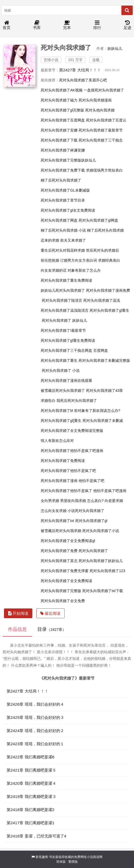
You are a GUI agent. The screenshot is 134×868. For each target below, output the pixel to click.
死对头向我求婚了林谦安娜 (63, 150)
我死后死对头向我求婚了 (77, 401)
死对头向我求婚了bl (57, 411)
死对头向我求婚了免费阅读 (63, 461)
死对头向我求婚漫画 (95, 100)
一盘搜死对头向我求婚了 (104, 90)
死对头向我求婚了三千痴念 (101, 140)
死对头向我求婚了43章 (105, 391)
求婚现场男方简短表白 (104, 170)
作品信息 (17, 629)
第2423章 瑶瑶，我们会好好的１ (35, 744)
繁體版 (73, 862)
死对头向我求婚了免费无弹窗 (65, 571)
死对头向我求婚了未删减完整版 (104, 360)
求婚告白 (48, 401)
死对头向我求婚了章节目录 (63, 200)
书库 (37, 25)
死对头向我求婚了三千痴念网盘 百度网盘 (74, 350)
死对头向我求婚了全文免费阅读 (66, 581)
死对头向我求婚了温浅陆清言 (65, 310)
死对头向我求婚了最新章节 (101, 130)
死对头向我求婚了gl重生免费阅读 (68, 340)
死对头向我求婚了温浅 (102, 300)
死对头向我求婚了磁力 (59, 100)
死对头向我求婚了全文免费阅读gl (68, 541)
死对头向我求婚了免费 (59, 551)
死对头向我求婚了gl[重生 (61, 421)
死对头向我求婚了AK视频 (62, 90)
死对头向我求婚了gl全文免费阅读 (68, 210)
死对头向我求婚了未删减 (103, 421)
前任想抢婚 (50, 260)
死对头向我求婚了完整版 (61, 591)
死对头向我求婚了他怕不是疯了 (66, 491)
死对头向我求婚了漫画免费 (108, 290)
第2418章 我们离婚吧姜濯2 (30, 810)
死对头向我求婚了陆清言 (62, 300)
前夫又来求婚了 (73, 240)
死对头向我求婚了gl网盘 (98, 220)
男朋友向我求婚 (73, 501)
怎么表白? (95, 501)
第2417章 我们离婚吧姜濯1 (30, 823)
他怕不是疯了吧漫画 (110, 491)
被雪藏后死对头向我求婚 (61, 531)
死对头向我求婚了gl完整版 (62, 110)
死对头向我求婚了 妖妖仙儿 (64, 320)
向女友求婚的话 (54, 270)
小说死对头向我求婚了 (86, 511)
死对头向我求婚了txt (57, 521)
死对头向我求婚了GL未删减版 (65, 190)
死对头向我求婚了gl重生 (109, 310)
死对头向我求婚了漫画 (59, 481)
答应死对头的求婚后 (102, 250)
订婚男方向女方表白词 (79, 260)
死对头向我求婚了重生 (59, 360)
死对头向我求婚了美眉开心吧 (83, 80)
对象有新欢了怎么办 (84, 270)
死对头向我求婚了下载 (59, 140)
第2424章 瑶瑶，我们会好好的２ (35, 731)
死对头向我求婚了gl (91, 521)
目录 (52, 629)
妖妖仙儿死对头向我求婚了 (63, 290)
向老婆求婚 (114, 501)
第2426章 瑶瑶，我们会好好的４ (35, 704)
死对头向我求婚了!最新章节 (63, 330)
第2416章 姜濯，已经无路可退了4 (36, 836)
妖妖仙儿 (115, 48)
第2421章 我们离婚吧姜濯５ (31, 770)
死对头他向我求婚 (100, 110)
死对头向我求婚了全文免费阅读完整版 (72, 431)
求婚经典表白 (109, 260)
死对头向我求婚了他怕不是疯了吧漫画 (72, 451)
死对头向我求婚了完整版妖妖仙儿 (68, 160)
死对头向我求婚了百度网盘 (63, 120)
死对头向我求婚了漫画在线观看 (66, 381)
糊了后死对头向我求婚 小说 (63, 230)
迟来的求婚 (50, 240)
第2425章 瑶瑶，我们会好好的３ (35, 717)
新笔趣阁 (42, 857)
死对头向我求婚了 (93, 551)
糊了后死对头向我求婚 (105, 230)
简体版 (61, 862)
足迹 (127, 25)
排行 (97, 25)
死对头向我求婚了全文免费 (63, 601)
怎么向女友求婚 (54, 511)
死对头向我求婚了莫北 (59, 561)
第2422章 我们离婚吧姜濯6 (30, 757)
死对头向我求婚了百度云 (106, 120)
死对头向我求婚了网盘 (59, 220)
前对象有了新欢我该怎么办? (97, 411)
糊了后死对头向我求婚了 (61, 180)
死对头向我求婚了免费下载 (63, 170)
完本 (67, 25)
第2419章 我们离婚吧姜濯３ (31, 796)
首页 (7, 25)
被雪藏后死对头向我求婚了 (63, 391)
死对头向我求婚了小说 (101, 531)
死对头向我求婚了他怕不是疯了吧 (68, 471)
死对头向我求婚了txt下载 (103, 591)
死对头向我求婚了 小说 (61, 370)
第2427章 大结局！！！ (80, 70)
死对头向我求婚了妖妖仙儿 (101, 561)
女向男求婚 (50, 501)
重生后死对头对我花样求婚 (63, 250)
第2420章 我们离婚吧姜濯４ (31, 783)
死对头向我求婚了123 (107, 571)
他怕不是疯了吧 (91, 481)
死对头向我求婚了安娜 (59, 130)
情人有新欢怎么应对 (57, 441)
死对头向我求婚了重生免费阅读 (66, 280)
